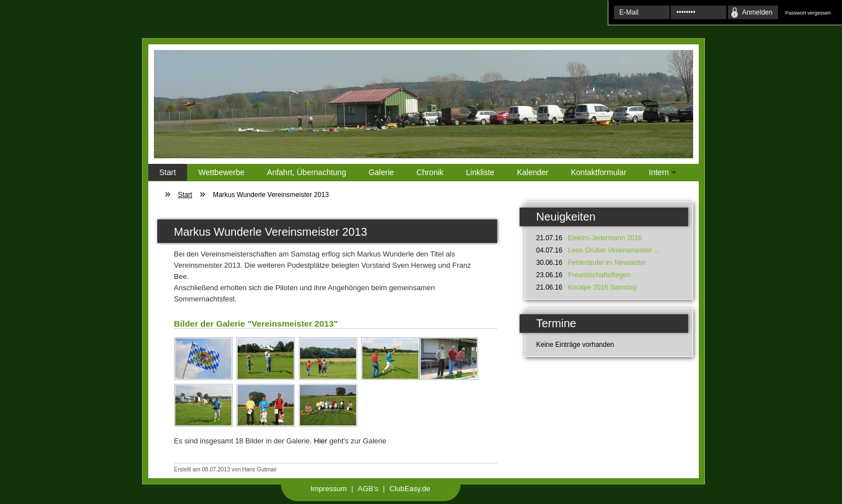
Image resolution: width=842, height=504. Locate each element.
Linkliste (481, 172)
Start (168, 172)
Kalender (532, 172)
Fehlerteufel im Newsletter (607, 263)
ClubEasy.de (410, 489)
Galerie (381, 172)
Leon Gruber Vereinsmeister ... (614, 250)
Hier (321, 441)
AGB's (368, 489)
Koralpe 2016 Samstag (602, 287)
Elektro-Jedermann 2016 (605, 238)
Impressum (329, 489)
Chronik (430, 172)
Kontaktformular (598, 172)
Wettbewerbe (221, 172)
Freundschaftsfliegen (599, 275)
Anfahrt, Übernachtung (306, 172)
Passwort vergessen (808, 13)
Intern (657, 174)
